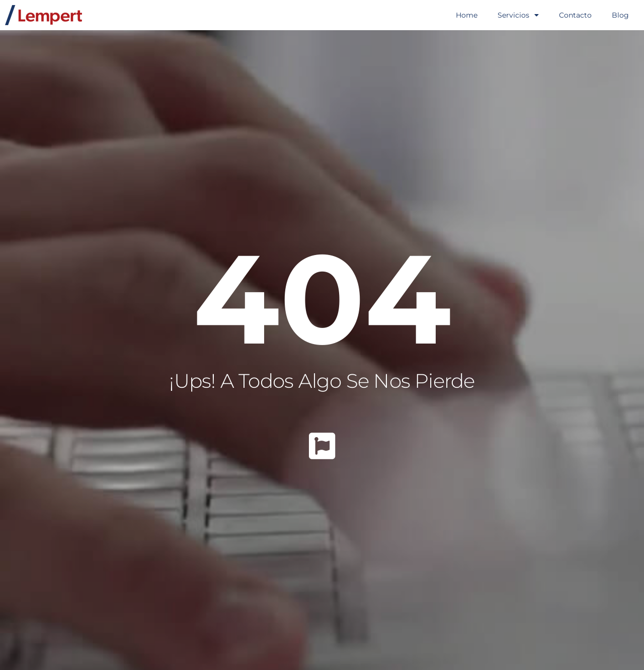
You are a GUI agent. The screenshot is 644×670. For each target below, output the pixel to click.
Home (467, 15)
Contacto (575, 15)
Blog (620, 15)
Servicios (518, 15)
